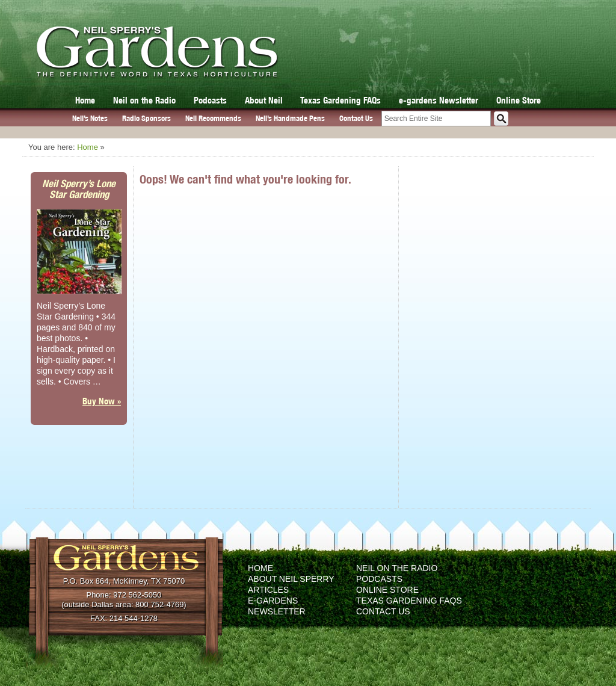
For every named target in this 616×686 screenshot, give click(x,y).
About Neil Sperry (291, 579)
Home (85, 100)
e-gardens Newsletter (439, 100)
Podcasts (210, 100)
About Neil (264, 100)
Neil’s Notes (90, 118)
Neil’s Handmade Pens (290, 118)
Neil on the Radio (144, 100)
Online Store (519, 100)
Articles (268, 590)
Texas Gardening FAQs (340, 100)
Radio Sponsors (146, 118)
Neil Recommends (213, 118)
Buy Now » (102, 401)
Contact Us (356, 118)
